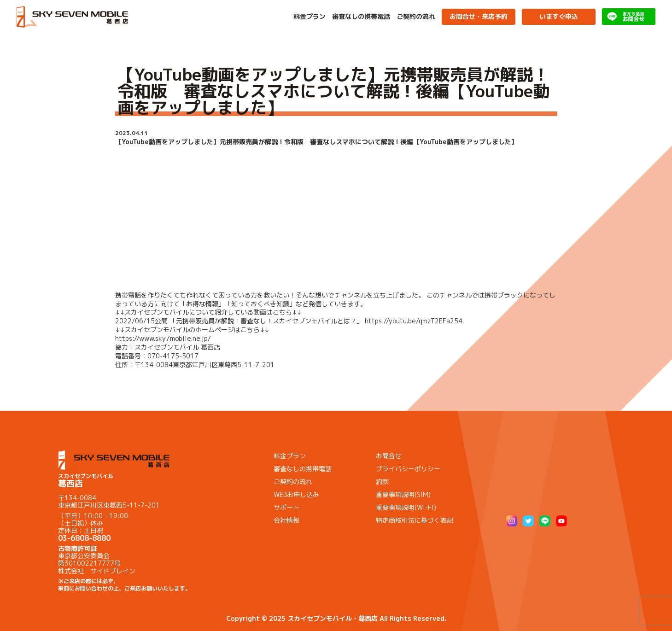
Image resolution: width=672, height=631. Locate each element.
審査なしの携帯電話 (361, 17)
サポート (286, 507)
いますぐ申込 (559, 16)
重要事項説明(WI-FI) (406, 507)
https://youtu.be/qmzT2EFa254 (414, 321)
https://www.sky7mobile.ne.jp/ (163, 338)
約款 (382, 482)
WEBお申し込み (296, 494)
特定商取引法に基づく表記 (415, 520)
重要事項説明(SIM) (403, 494)
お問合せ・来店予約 (479, 16)
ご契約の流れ (416, 17)
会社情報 (286, 520)
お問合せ (389, 456)
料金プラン (310, 17)
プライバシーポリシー (408, 469)
